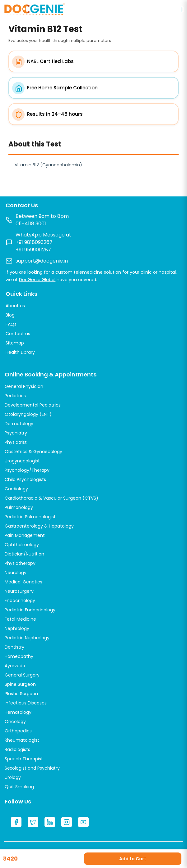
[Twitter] (33, 822)
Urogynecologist (22, 461)
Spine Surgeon (20, 684)
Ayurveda (15, 666)
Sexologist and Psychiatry (32, 768)
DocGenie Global (37, 280)
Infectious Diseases (26, 703)
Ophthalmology (22, 545)
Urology (13, 777)
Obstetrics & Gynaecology (33, 452)
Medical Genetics (23, 582)
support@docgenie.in (42, 261)
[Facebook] (16, 822)
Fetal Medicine (20, 619)
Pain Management (25, 535)
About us (15, 306)
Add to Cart (133, 859)
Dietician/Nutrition (24, 554)
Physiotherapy (20, 563)
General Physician (24, 386)
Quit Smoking (19, 787)
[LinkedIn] (50, 822)
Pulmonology (19, 507)
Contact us (18, 334)
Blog (10, 315)
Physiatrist (16, 442)
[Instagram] (67, 822)
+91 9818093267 (34, 242)
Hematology (18, 712)
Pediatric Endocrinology (30, 610)
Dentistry (14, 647)
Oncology (15, 722)
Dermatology (19, 424)
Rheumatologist (22, 740)
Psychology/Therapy (27, 470)
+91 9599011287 (33, 250)
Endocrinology (20, 600)
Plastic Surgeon (21, 694)
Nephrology (17, 628)
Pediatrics (15, 396)
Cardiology (16, 489)
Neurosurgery (19, 591)
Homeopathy (19, 656)
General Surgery (22, 675)
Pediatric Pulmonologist (30, 517)
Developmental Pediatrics (33, 405)
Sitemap (15, 343)
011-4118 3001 (31, 224)
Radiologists (17, 749)
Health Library (20, 352)
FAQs (11, 324)
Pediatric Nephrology (27, 638)
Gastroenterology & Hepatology (39, 526)
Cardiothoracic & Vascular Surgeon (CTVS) (51, 498)
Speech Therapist (24, 759)
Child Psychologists (25, 479)
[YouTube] (83, 822)
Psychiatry (16, 433)
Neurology (16, 573)
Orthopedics (18, 731)
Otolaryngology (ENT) (28, 414)
